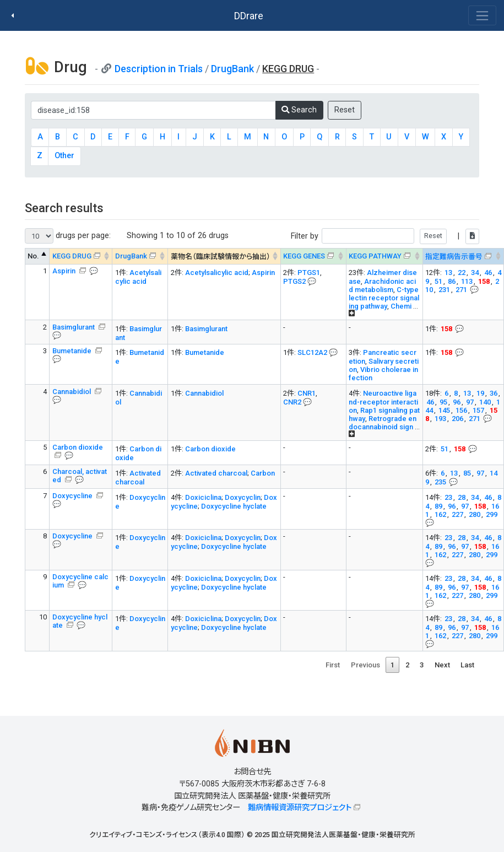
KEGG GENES (304, 256)
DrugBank (232, 69)
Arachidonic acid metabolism (382, 285)
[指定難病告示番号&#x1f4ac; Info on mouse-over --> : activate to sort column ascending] (463, 257)
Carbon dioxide (210, 449)
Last (467, 665)
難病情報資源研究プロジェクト (300, 808)
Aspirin (65, 271)
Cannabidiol (72, 392)
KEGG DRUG (72, 256)
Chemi (401, 306)
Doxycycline (73, 496)
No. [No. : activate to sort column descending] (33, 256)
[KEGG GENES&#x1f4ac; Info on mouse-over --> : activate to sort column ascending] (313, 257)
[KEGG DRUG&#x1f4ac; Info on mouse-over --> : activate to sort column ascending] (81, 257)
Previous (365, 665)
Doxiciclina (203, 497)
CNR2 (292, 402)
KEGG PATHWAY (375, 256)
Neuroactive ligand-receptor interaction (383, 402)
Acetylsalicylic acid (138, 277)
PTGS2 (294, 281)
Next (442, 665)
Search (299, 110)
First (333, 665)
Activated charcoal (138, 478)
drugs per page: (68, 236)
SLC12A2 (312, 352)
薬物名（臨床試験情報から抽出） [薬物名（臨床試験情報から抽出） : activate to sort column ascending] (221, 257)
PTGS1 (309, 273)
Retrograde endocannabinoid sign (383, 423)
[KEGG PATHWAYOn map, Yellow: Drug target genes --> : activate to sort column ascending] (384, 257)
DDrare (249, 16)
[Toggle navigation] (482, 15)
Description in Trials (159, 69)
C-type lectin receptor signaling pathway (384, 298)
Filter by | (385, 236)
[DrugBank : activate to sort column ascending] (140, 257)
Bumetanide (73, 351)
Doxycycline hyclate (234, 506)
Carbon (263, 473)
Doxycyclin (243, 497)
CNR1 (307, 393)
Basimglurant (74, 327)
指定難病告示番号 (454, 257)
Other (64, 156)
